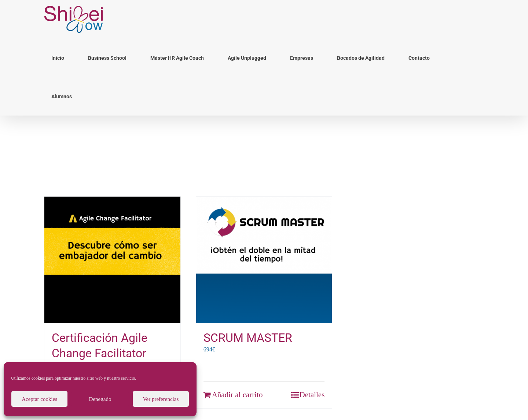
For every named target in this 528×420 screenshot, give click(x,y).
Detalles (312, 395)
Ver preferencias (161, 399)
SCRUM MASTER (248, 338)
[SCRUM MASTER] (264, 260)
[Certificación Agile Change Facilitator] (112, 260)
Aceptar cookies (39, 399)
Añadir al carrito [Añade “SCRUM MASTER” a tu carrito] (237, 395)
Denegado (100, 399)
